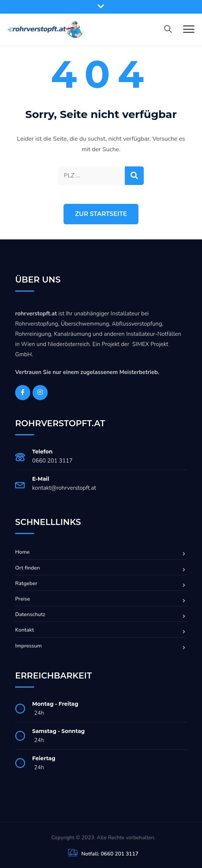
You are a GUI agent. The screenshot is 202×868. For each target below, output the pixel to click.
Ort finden (27, 568)
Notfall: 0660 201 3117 (110, 854)
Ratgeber (26, 583)
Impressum (28, 646)
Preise (23, 599)
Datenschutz (30, 614)
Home (22, 552)
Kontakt (25, 630)
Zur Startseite (101, 214)
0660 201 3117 (52, 461)
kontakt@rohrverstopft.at (64, 488)
